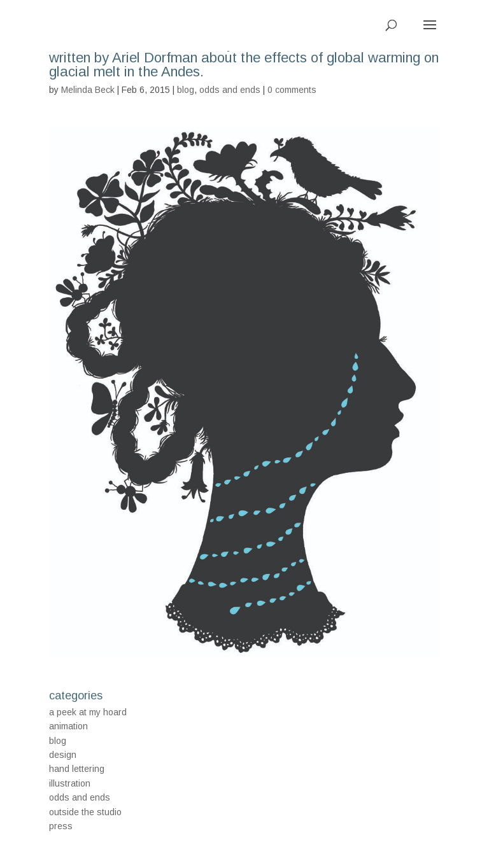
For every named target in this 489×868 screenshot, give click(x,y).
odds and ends (230, 90)
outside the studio (85, 812)
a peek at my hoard (88, 712)
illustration (70, 783)
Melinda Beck (88, 90)
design (63, 755)
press (61, 826)
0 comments (292, 90)
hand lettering (77, 769)
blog (186, 90)
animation (68, 726)
